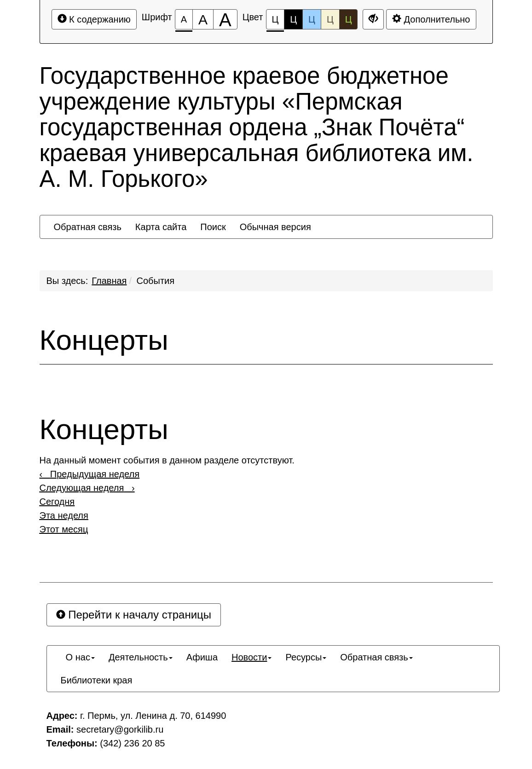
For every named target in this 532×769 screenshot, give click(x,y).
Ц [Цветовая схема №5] (349, 19)
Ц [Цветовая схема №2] (293, 19)
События (156, 281)
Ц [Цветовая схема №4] (330, 19)
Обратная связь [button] (88, 227)
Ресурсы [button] (306, 657)
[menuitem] (88, 227)
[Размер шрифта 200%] (225, 19)
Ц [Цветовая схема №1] (275, 22)
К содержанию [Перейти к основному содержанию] (94, 19)
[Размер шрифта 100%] (184, 19)
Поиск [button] (213, 227)
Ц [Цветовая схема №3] (312, 19)
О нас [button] (78, 657)
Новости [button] (252, 657)
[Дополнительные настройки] (373, 19)
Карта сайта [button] (161, 227)
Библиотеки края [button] (97, 680)
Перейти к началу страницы (134, 615)
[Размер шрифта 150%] (203, 19)
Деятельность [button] (141, 657)
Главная (109, 281)
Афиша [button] (202, 657)
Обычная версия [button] (275, 227)
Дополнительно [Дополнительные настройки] (431, 19)
